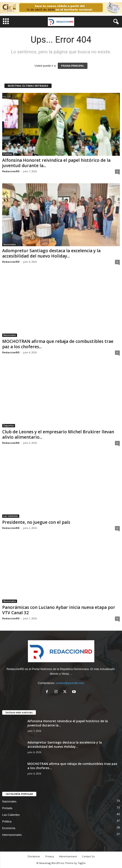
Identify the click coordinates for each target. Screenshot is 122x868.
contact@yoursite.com (70, 683)
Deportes (9, 426)
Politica (8, 154)
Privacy (50, 856)
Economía (9, 828)
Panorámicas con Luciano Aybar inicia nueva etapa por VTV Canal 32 (59, 610)
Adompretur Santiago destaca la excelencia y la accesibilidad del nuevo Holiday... (51, 253)
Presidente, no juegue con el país (36, 522)
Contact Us (88, 856)
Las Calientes (11, 516)
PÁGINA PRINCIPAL (73, 66)
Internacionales (12, 835)
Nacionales (10, 244)
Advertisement (68, 856)
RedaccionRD (11, 171)
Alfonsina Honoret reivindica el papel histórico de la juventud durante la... (56, 163)
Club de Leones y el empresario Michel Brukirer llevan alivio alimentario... (58, 434)
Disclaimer (34, 856)
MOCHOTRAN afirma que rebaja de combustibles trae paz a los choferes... (58, 344)
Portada (7, 808)
